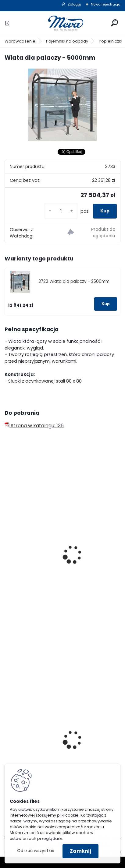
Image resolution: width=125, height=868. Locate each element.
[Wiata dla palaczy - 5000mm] (62, 105)
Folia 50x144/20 (28, 745)
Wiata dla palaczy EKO (36, 560)
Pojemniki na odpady (67, 41)
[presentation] (7, 546)
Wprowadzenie (20, 41)
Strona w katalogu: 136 (34, 426)
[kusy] (61, 211)
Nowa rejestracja (106, 4)
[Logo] (62, 23)
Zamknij (80, 851)
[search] (114, 23)
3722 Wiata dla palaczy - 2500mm (74, 281)
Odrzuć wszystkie (36, 851)
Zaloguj (74, 4)
